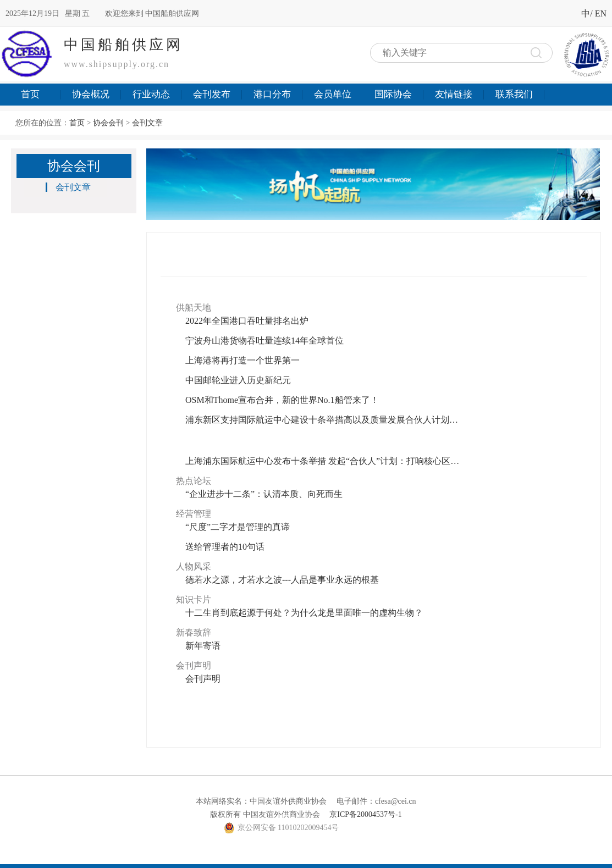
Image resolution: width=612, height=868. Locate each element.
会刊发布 (212, 94)
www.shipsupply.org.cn (117, 64)
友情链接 (454, 94)
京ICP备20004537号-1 (365, 814)
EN (601, 13)
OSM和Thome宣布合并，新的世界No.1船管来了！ (282, 400)
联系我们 (514, 94)
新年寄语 (203, 646)
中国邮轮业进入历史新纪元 (238, 380)
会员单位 (333, 94)
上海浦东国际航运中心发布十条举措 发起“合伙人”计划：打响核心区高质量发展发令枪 (323, 461)
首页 (30, 94)
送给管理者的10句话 (225, 547)
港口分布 (272, 94)
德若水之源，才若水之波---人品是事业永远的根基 (282, 580)
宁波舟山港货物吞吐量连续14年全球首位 (264, 341)
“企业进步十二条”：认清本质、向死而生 (264, 494)
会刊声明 (203, 679)
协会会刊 (108, 123)
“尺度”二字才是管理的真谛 (238, 527)
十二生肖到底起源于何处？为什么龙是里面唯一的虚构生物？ (304, 613)
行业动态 (151, 94)
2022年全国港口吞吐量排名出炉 (247, 321)
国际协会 (393, 94)
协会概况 (91, 94)
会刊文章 (147, 123)
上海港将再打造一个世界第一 (242, 360)
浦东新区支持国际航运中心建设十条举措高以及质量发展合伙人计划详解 (323, 420)
